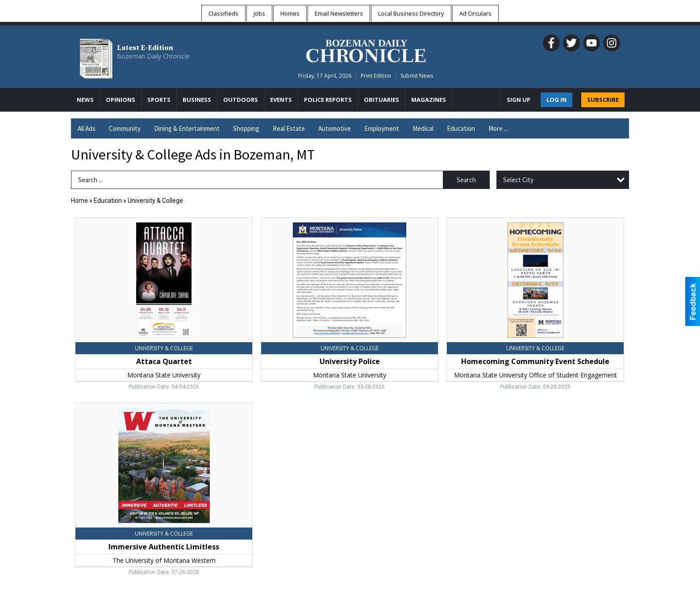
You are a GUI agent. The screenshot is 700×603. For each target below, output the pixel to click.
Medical (423, 128)
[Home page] (366, 50)
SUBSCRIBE (603, 100)
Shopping (246, 128)
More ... (498, 128)
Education (461, 128)
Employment (382, 128)
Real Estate (289, 128)
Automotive (335, 128)
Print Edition (376, 76)
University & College (155, 201)
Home (79, 201)
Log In (556, 100)
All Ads (87, 128)
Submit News (417, 76)
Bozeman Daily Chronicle (153, 56)
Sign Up (519, 100)
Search (466, 180)
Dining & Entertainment (187, 128)
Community (125, 128)
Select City (518, 180)
